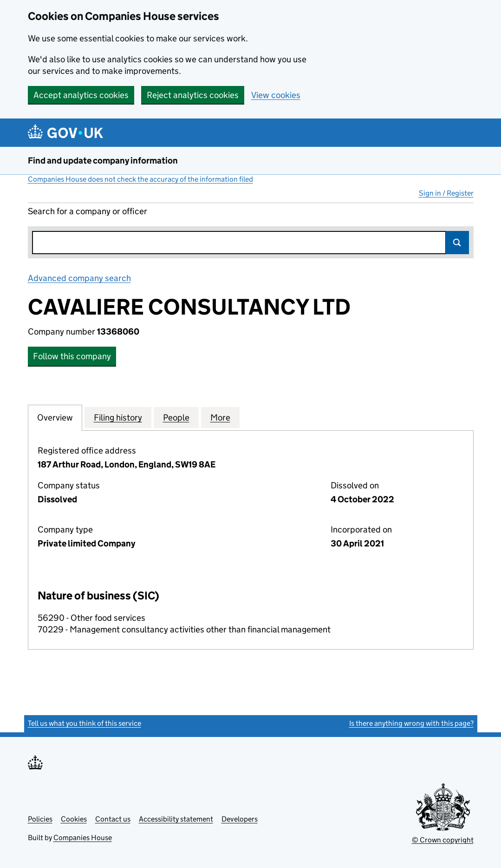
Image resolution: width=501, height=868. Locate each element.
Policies (40, 819)
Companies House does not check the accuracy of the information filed (140, 179)
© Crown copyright (443, 840)
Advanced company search (79, 278)
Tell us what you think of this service (85, 723)
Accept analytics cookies (81, 95)
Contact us (113, 819)
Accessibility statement (176, 819)
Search (457, 243)
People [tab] (176, 417)
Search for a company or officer (88, 211)
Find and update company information (103, 161)
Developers (240, 819)
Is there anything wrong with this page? (411, 723)
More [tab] (220, 417)
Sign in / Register (446, 193)
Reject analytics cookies (193, 95)
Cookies (74, 819)
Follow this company (72, 356)
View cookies (276, 95)
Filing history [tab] (118, 417)
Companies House (83, 838)
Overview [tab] (55, 417)
